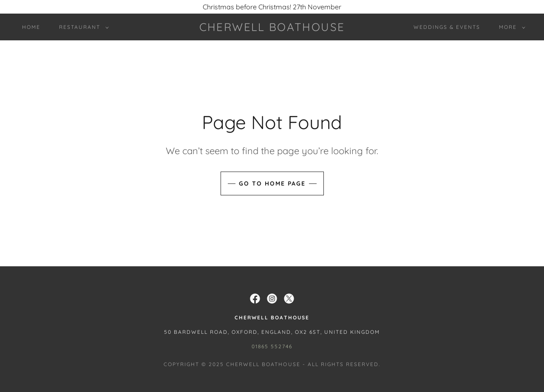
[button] (82, 27)
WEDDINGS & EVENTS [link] (447, 27)
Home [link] (31, 27)
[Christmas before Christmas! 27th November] (272, 7)
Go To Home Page (272, 183)
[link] (272, 28)
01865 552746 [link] (272, 346)
